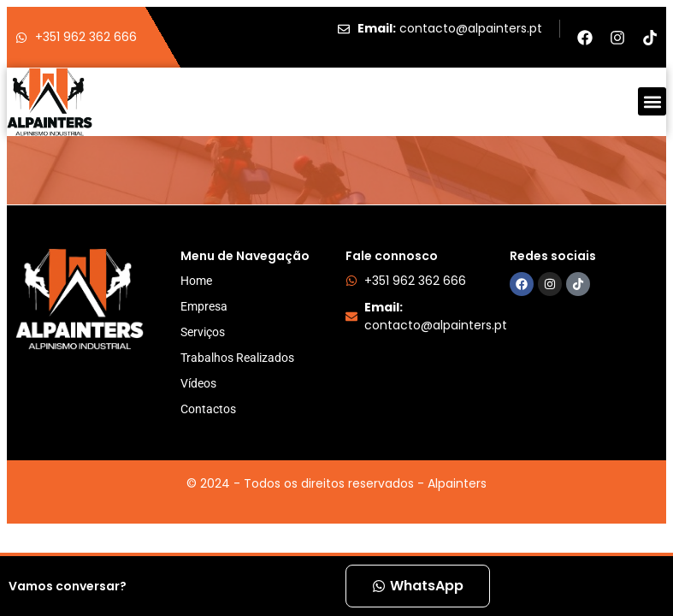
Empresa (204, 306)
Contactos (208, 409)
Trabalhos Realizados (237, 358)
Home (196, 281)
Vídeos (198, 383)
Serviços (203, 332)
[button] (652, 101)
